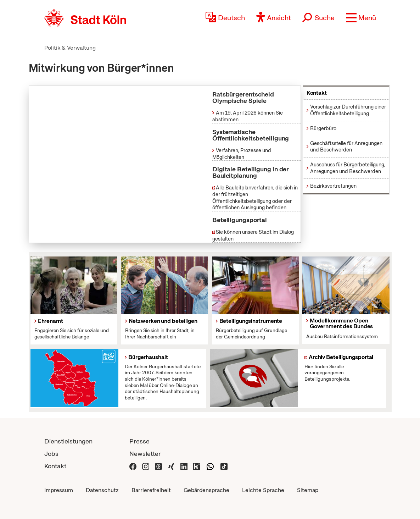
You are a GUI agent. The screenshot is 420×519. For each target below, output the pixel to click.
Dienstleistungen (68, 441)
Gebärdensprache (206, 490)
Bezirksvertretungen (333, 186)
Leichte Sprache (263, 490)
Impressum (59, 490)
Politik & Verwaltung (70, 48)
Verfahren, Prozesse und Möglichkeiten (242, 154)
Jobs (51, 454)
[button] (361, 18)
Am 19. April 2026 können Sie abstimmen (248, 116)
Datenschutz (102, 490)
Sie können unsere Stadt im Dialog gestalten (253, 235)
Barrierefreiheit (151, 490)
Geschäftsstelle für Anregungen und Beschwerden (346, 147)
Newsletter (145, 454)
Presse (139, 441)
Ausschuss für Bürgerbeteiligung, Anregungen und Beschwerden (348, 168)
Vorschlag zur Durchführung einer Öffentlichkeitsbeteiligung (348, 110)
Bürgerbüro (323, 128)
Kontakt (55, 466)
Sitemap (308, 490)
